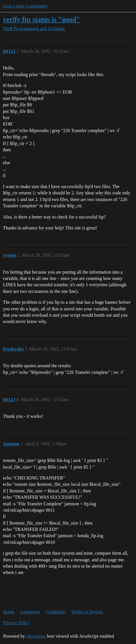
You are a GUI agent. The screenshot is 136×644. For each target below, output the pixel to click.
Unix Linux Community (25, 6)
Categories (30, 612)
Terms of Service (87, 612)
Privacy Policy (17, 623)
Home (9, 612)
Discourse (35, 636)
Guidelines (55, 612)
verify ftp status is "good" (41, 19)
